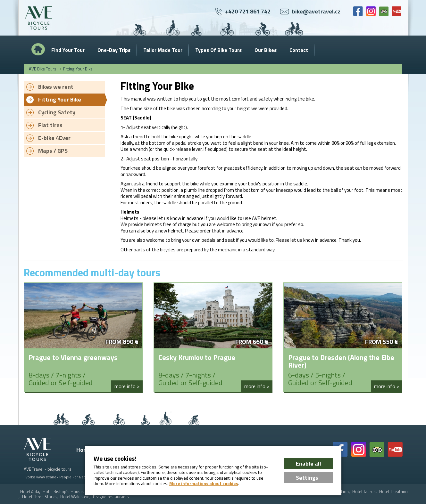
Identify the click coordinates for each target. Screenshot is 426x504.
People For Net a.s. (75, 477)
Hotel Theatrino (393, 492)
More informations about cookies (204, 484)
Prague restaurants (111, 497)
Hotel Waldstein (75, 497)
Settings (307, 478)
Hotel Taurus (364, 492)
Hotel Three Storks (39, 497)
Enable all (309, 463)
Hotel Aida (30, 492)
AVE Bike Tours (43, 69)
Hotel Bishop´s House (63, 492)
